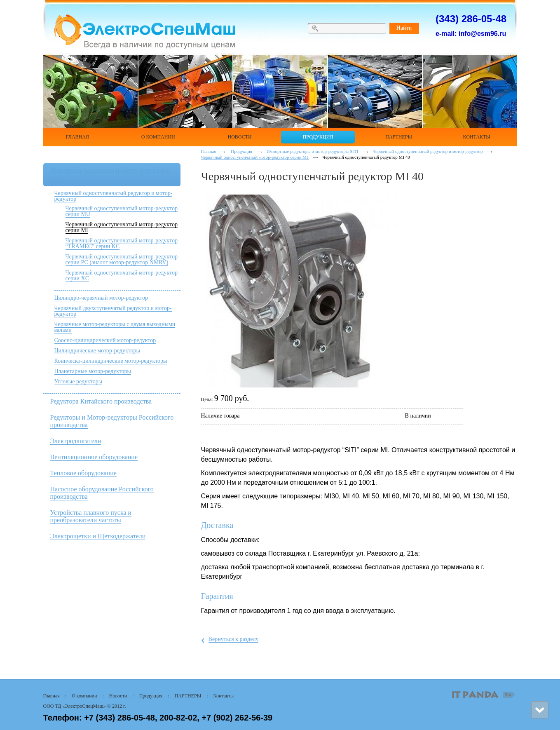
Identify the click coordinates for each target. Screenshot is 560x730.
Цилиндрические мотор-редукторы (97, 351)
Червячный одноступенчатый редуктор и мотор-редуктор (114, 196)
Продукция (242, 151)
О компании (84, 696)
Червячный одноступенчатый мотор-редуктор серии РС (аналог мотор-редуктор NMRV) (122, 259)
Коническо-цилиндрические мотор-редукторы (111, 361)
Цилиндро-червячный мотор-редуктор (101, 298)
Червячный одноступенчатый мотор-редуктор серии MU (122, 211)
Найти (404, 28)
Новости (118, 696)
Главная (209, 151)
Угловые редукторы (78, 381)
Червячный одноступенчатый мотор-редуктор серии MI (122, 227)
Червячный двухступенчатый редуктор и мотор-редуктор (113, 311)
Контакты (224, 696)
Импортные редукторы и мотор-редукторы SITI (313, 151)
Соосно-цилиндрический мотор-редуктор (105, 340)
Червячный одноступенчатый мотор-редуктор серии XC (122, 276)
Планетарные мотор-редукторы (93, 371)
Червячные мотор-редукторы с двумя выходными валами (115, 327)
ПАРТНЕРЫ (188, 696)
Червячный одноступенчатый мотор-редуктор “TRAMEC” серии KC (122, 243)
